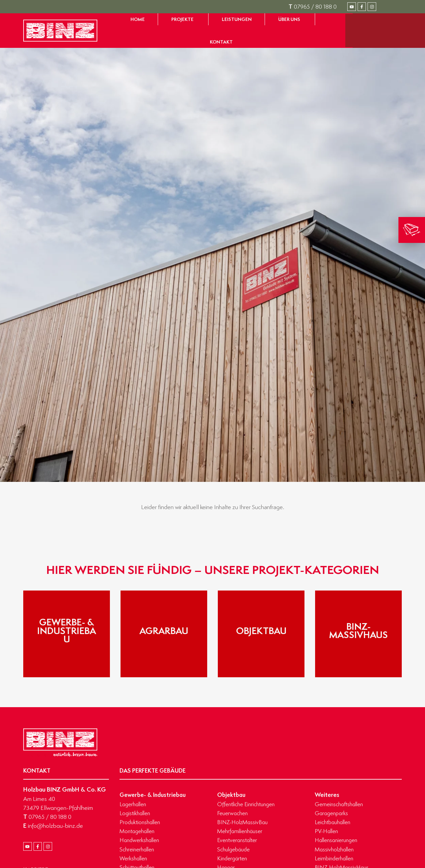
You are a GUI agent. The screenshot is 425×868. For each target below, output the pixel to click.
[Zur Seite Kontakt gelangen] (221, 42)
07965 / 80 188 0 (313, 6)
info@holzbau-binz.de (53, 825)
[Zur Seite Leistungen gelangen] (237, 19)
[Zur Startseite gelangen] (60, 31)
